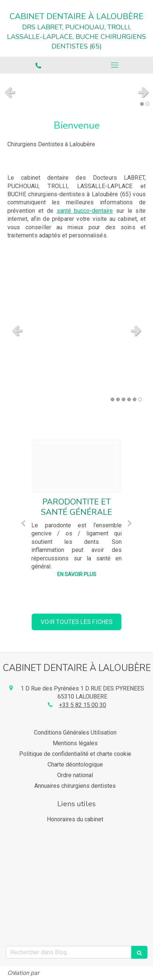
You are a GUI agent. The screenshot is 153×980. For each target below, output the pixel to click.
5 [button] (135, 399)
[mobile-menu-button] (115, 65)
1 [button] (142, 104)
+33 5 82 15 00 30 (83, 705)
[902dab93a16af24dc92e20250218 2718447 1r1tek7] (76, 466)
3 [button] (124, 399)
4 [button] (129, 399)
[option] (76, 511)
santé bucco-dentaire (85, 211)
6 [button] (140, 399)
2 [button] (147, 104)
